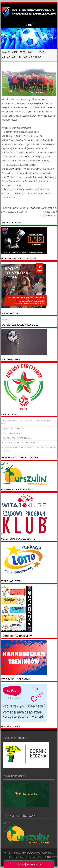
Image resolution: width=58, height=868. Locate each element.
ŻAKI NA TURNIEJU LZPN (12, 433)
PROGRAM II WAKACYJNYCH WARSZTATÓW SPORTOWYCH (43, 212)
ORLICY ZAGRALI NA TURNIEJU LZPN (17, 438)
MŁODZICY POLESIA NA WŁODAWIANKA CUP (20, 443)
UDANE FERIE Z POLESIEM (12, 429)
